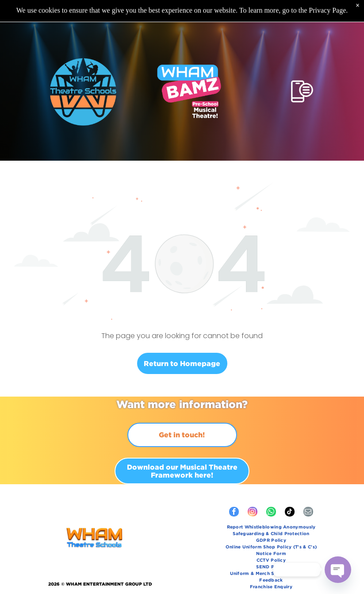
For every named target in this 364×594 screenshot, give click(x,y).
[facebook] (234, 491)
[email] (308, 491)
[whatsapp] (271, 491)
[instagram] (253, 491)
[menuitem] (271, 506)
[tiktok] (290, 491)
